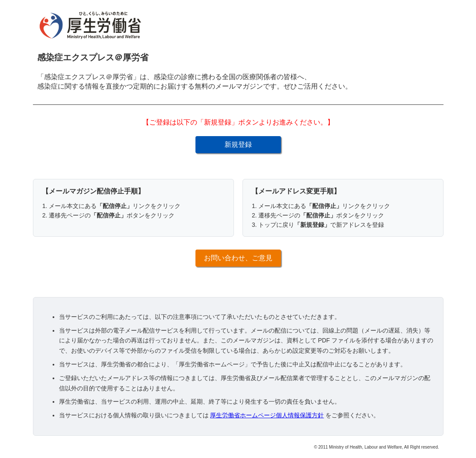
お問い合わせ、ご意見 (238, 258)
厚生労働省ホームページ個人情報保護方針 (267, 415)
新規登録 (238, 144)
